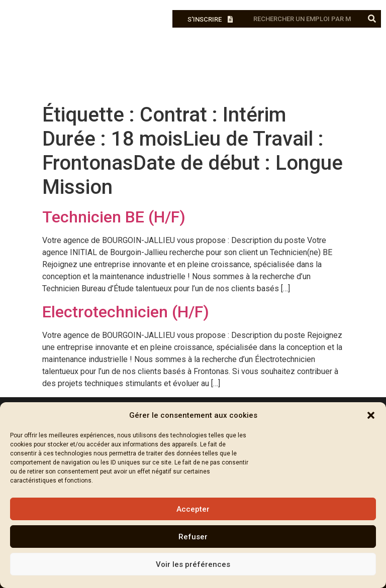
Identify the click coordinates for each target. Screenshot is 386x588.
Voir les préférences (193, 564)
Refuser (193, 537)
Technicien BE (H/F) (114, 217)
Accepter (193, 509)
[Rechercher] (372, 19)
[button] (371, 415)
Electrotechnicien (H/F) (126, 312)
